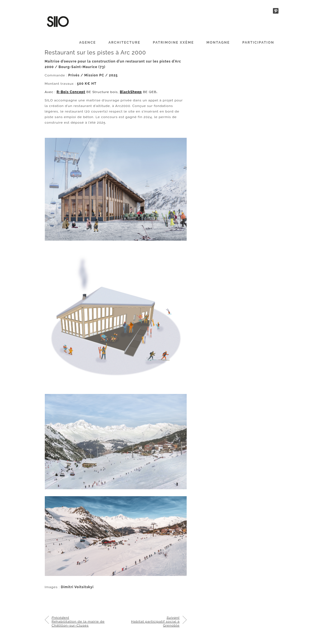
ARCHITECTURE (124, 43)
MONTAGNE (218, 43)
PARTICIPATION (258, 43)
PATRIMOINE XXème (173, 43)
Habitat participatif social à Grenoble (155, 621)
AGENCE (87, 43)
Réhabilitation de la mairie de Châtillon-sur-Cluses (78, 621)
